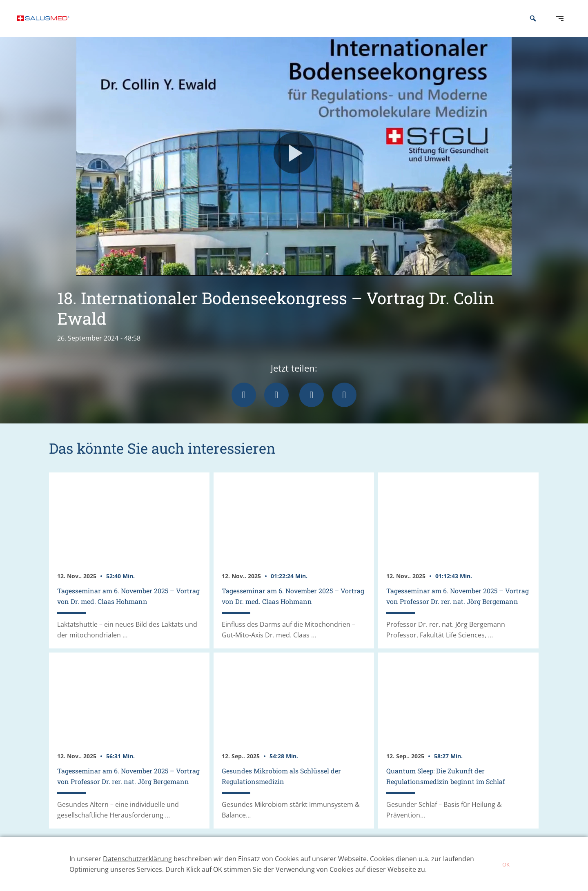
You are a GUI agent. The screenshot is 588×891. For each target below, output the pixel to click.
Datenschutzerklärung (137, 859)
